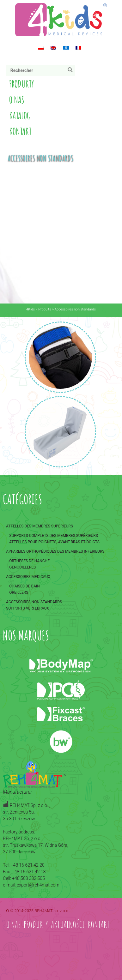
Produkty (22, 84)
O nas (17, 100)
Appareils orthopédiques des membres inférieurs (55, 551)
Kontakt (20, 131)
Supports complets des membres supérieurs (54, 536)
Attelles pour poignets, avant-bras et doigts (54, 542)
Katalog (20, 115)
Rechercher (72, 71)
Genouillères (22, 567)
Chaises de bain (24, 586)
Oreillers (19, 592)
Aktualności (68, 924)
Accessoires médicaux (28, 577)
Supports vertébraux (27, 608)
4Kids (30, 309)
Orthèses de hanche (29, 561)
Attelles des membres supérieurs (40, 526)
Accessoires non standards (34, 602)
